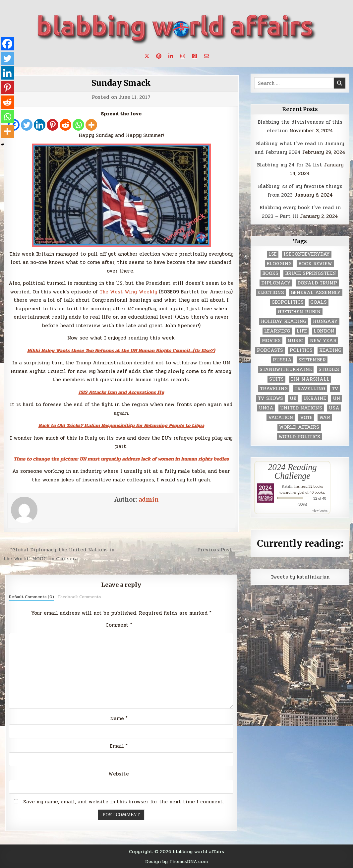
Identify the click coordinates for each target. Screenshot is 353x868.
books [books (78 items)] (270, 273)
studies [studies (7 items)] (329, 370)
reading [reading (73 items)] (330, 350)
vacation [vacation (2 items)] (281, 418)
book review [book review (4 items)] (315, 264)
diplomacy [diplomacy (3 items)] (276, 283)
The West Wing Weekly (128, 292)
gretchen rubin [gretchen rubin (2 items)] (299, 312)
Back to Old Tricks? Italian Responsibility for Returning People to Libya (121, 425)
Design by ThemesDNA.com (176, 861)
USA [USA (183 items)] (334, 408)
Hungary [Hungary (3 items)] (325, 321)
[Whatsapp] (78, 125)
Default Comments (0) (31, 597)
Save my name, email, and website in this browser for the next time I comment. (123, 802)
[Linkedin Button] (171, 56)
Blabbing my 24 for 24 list (290, 165)
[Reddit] (65, 125)
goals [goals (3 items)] (319, 302)
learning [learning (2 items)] (277, 331)
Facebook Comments (79, 597)
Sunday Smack (121, 83)
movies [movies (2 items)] (271, 341)
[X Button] (147, 56)
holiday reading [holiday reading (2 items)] (284, 321)
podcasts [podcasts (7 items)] (270, 350)
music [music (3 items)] (295, 341)
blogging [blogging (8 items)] (279, 264)
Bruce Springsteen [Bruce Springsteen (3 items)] (311, 273)
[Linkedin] (40, 125)
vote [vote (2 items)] (306, 418)
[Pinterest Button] (159, 56)
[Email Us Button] (206, 56)
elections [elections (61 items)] (271, 293)
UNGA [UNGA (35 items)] (266, 408)
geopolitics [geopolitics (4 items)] (288, 302)
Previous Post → (218, 550)
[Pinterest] (53, 125)
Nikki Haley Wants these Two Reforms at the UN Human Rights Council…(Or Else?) (121, 350)
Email (119, 746)
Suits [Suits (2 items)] (276, 379)
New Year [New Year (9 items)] (323, 341)
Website (119, 774)
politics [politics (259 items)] (301, 350)
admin (149, 499)
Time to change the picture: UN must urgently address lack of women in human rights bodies (121, 459)
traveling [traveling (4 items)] (274, 389)
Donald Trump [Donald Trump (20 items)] (317, 283)
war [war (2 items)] (325, 418)
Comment (119, 625)
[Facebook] (7, 44)
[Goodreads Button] (195, 56)
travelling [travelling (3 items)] (310, 389)
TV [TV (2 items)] (335, 389)
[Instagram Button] (183, 56)
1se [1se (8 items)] (273, 254)
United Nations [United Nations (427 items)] (301, 408)
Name (119, 718)
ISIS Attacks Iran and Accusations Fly (121, 392)
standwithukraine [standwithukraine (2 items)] (286, 370)
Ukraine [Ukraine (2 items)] (315, 398)
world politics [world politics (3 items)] (299, 437)
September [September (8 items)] (312, 360)
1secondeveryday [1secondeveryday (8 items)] (307, 254)
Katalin (288, 486)
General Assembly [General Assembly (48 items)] (316, 293)
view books (320, 510)
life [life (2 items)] (302, 331)
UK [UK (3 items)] (293, 398)
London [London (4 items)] (324, 331)
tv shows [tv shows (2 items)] (270, 398)
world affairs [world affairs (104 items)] (299, 427)
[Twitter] (27, 125)
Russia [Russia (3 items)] (282, 360)
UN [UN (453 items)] (337, 398)
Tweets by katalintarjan (300, 577)
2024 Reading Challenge (292, 471)
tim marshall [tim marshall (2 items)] (310, 379)
